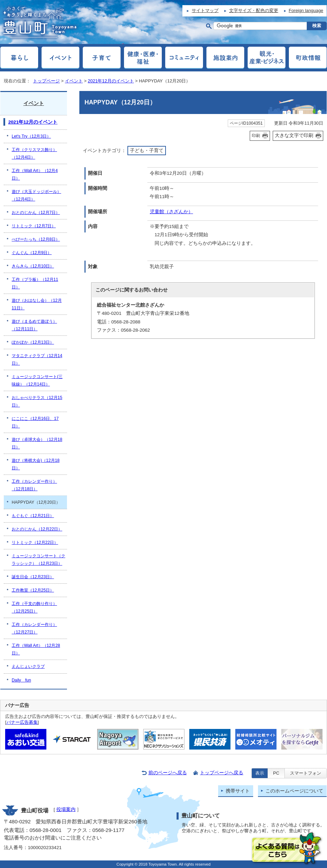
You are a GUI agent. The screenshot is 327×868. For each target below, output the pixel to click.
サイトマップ (205, 10)
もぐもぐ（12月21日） (33, 516)
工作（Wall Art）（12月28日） (36, 649)
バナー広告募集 (22, 722)
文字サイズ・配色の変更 (254, 10)
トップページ (46, 81)
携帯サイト (238, 791)
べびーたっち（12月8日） (36, 239)
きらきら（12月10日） (33, 266)
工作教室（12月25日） (33, 590)
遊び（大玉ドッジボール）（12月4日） (36, 195)
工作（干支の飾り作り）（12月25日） (34, 607)
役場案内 (66, 809)
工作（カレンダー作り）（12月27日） (34, 628)
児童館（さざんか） (171, 212)
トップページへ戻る (222, 773)
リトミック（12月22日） (35, 542)
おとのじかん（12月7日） (36, 213)
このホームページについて (294, 791)
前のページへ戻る (168, 773)
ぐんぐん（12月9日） (32, 253)
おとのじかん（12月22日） (37, 529)
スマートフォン (306, 773)
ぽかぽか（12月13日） (33, 342)
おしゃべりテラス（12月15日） (37, 401)
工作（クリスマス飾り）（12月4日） (34, 153)
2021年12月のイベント (111, 81)
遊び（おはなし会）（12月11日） (37, 304)
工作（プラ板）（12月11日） (35, 283)
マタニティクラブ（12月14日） (37, 359)
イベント (74, 81)
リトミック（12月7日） (34, 226)
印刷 (256, 136)
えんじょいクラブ (28, 666)
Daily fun (21, 680)
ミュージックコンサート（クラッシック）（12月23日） (38, 560)
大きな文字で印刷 (294, 135)
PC (276, 773)
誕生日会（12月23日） (33, 577)
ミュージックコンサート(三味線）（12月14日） (37, 380)
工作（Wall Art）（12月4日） (35, 174)
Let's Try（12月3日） (31, 136)
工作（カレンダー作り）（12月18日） (34, 485)
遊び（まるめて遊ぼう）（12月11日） (34, 325)
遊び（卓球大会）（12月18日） (37, 443)
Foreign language (306, 10)
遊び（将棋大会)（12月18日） (36, 464)
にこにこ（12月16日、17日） (35, 422)
